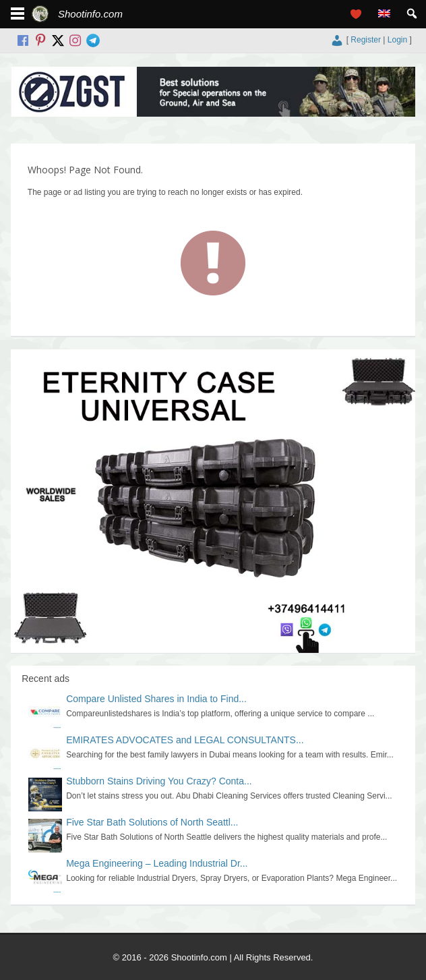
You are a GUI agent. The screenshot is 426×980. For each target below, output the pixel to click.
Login (397, 40)
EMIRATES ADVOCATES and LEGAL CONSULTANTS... (185, 740)
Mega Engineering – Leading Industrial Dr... (157, 863)
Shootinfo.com (90, 14)
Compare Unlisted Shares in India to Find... (156, 699)
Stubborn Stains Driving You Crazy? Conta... (159, 781)
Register (366, 40)
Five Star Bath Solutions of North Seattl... (152, 822)
